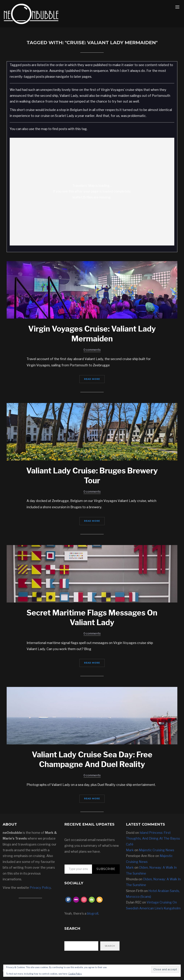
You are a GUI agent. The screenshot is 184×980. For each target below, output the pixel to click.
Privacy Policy (40, 888)
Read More (92, 379)
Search (110, 946)
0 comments (92, 350)
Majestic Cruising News (157, 850)
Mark (130, 850)
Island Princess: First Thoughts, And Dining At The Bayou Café (153, 838)
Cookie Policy (75, 974)
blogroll (93, 913)
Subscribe (106, 869)
